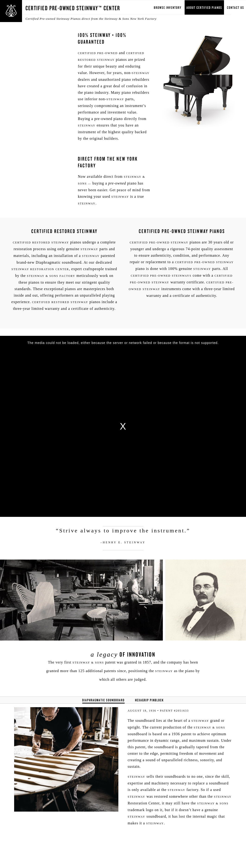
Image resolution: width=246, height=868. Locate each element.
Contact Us (236, 8)
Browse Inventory (168, 8)
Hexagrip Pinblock (149, 700)
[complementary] (212, 842)
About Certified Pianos (204, 8)
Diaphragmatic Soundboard (103, 700)
